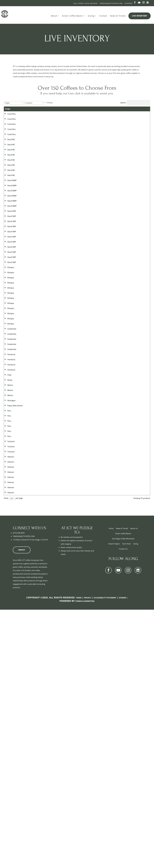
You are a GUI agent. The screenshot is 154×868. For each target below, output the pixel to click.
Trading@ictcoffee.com (111, 3)
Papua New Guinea (10, 604)
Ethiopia (8, 372)
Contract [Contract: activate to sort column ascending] (120, 109)
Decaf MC (9, 159)
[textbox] (8, 103)
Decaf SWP (9, 278)
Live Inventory (140, 16)
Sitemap (123, 856)
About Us (134, 787)
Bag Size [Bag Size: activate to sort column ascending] (92, 110)
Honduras (9, 517)
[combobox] (14, 103)
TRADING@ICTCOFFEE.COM (24, 795)
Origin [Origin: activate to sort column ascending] (8, 109)
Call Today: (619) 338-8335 (85, 3)
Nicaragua (9, 594)
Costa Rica (9, 116)
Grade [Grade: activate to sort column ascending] (24, 109)
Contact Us (123, 807)
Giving (91, 16)
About (54, 16)
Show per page (13, 757)
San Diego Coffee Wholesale (123, 797)
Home (111, 787)
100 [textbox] (11, 757)
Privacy (88, 856)
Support (129, 3)
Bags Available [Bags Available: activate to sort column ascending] (104, 110)
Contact (103, 16)
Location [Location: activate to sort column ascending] (78, 109)
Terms (79, 856)
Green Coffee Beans (72, 16)
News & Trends (118, 16)
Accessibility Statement (105, 856)
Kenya (7, 560)
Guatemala (9, 475)
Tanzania (9, 662)
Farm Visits (126, 802)
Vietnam (8, 688)
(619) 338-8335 (19, 791)
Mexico (8, 568)
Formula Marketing (85, 859)
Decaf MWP (10, 227)
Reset (50, 103)
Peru (7, 611)
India (7, 551)
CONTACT (22, 808)
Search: (135, 103)
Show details (139, 116)
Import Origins (114, 802)
